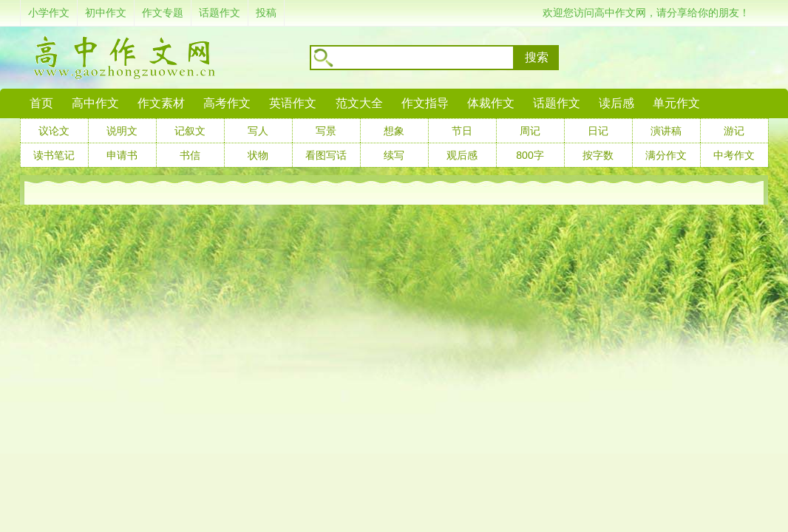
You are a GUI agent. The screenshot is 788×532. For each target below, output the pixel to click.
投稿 (266, 13)
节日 (462, 131)
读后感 (617, 103)
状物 (258, 155)
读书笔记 (54, 155)
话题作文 (220, 13)
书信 (190, 155)
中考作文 (734, 155)
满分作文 (666, 155)
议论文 (54, 131)
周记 (530, 131)
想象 (394, 131)
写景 (326, 131)
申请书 (122, 155)
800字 (530, 155)
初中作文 (106, 13)
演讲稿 (666, 131)
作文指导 (425, 103)
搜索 (537, 57)
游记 (734, 131)
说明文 (122, 131)
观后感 (462, 155)
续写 (394, 155)
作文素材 (161, 103)
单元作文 (676, 103)
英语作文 (293, 103)
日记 (598, 131)
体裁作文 (491, 103)
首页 (41, 103)
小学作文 (49, 13)
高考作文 (227, 103)
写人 (258, 131)
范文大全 (359, 103)
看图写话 (326, 155)
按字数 (598, 155)
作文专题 (163, 13)
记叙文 (190, 131)
